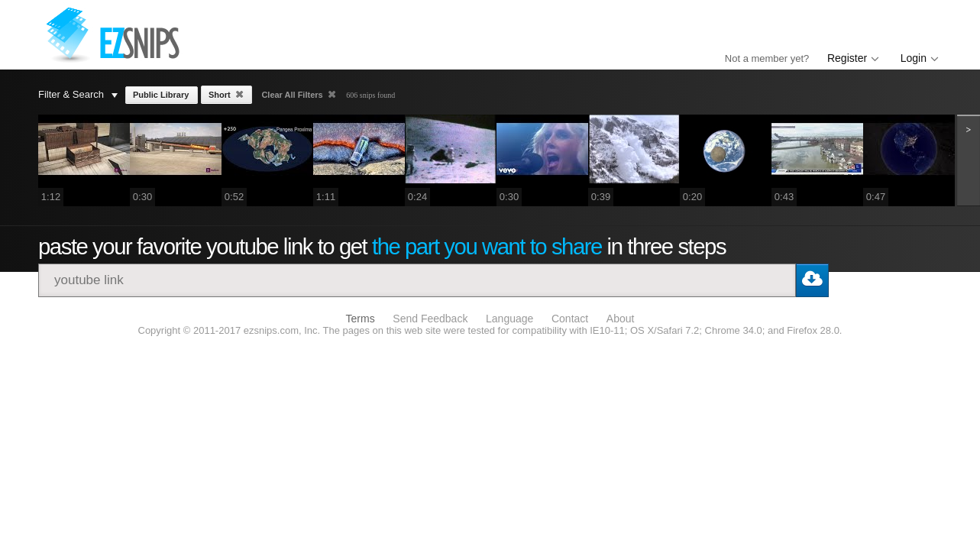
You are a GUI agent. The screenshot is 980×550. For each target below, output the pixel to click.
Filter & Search (78, 94)
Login (914, 58)
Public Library (161, 95)
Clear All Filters (293, 95)
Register (847, 58)
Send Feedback (430, 319)
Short (221, 95)
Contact (570, 319)
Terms (361, 319)
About (621, 319)
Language (509, 319)
